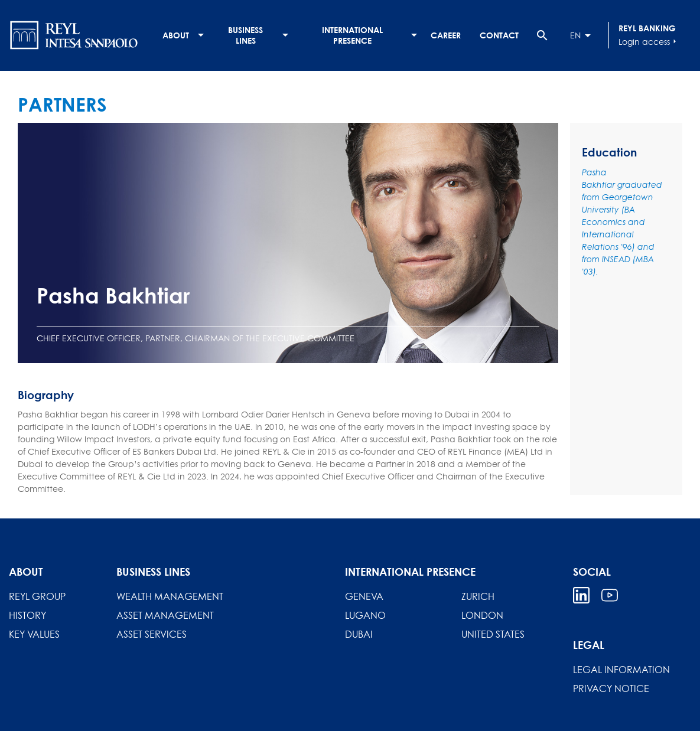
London (482, 615)
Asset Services (152, 634)
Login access (649, 41)
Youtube (610, 595)
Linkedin (581, 595)
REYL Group (37, 596)
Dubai (359, 634)
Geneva (364, 596)
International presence (352, 35)
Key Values (34, 634)
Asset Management (165, 615)
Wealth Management (170, 596)
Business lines (245, 35)
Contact (499, 35)
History (27, 615)
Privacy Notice (611, 688)
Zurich (478, 596)
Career (446, 35)
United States (493, 634)
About (176, 35)
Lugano (365, 615)
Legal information (621, 670)
